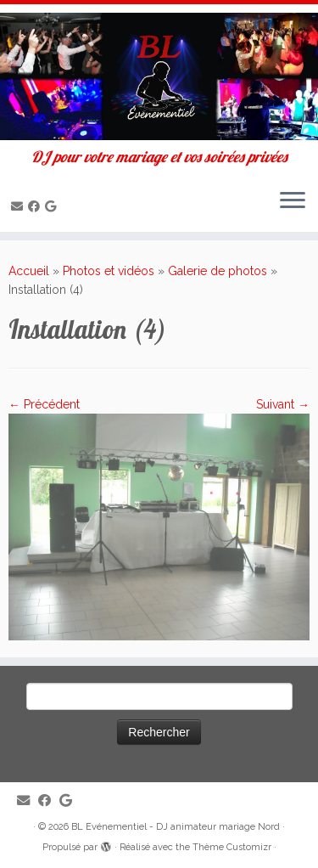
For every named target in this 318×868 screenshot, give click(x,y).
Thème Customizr (232, 847)
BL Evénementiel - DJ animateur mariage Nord (176, 827)
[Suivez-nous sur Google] (53, 206)
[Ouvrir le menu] (293, 201)
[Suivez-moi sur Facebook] (36, 206)
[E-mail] (20, 206)
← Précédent (44, 404)
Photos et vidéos (109, 271)
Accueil (29, 271)
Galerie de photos (218, 271)
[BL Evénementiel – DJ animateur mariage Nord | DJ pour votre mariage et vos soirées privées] (159, 76)
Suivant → (283, 404)
